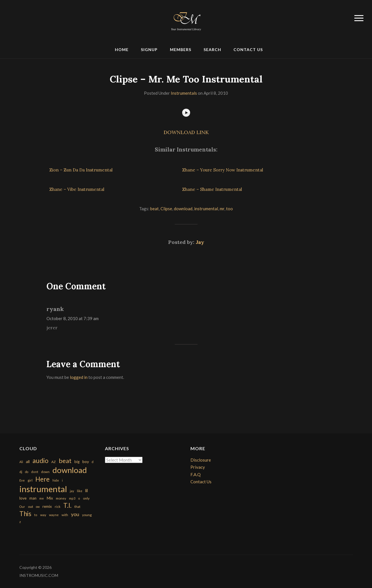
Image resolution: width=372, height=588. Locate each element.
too (229, 209)
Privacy (198, 467)
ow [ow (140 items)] (38, 507)
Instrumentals (184, 93)
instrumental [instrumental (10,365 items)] (43, 489)
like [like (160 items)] (80, 491)
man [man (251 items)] (33, 498)
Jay (200, 242)
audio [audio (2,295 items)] (40, 461)
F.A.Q (196, 474)
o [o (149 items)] (79, 498)
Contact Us (248, 49)
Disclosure (201, 460)
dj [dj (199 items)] (21, 472)
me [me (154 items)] (42, 498)
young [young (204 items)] (87, 515)
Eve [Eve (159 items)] (22, 480)
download (183, 209)
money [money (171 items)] (61, 498)
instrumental (206, 209)
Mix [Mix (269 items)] (50, 498)
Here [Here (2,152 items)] (42, 479)
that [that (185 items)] (77, 507)
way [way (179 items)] (43, 515)
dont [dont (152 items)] (35, 472)
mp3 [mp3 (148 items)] (72, 498)
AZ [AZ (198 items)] (54, 462)
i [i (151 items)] (62, 480)
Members (181, 49)
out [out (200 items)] (31, 507)
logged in (79, 377)
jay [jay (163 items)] (72, 491)
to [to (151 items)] (36, 515)
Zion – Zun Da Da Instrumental (81, 170)
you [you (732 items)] (75, 514)
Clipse (166, 209)
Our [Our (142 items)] (22, 507)
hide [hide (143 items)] (56, 480)
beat (155, 209)
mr (222, 209)
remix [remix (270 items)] (47, 506)
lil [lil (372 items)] (87, 490)
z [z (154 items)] (20, 522)
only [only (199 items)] (86, 498)
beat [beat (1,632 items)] (65, 461)
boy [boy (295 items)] (86, 461)
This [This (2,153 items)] (25, 514)
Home (122, 49)
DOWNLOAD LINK (186, 132)
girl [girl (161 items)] (30, 480)
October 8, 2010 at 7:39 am (73, 318)
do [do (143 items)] (27, 472)
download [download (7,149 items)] (70, 470)
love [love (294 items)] (23, 498)
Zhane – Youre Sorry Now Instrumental (223, 170)
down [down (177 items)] (45, 472)
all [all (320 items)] (28, 461)
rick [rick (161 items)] (58, 507)
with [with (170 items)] (65, 515)
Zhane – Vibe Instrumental (77, 189)
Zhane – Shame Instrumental (212, 189)
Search (212, 49)
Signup (149, 49)
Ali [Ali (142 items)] (21, 462)
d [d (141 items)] (93, 462)
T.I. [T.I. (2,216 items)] (67, 505)
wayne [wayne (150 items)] (54, 515)
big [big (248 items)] (77, 462)
